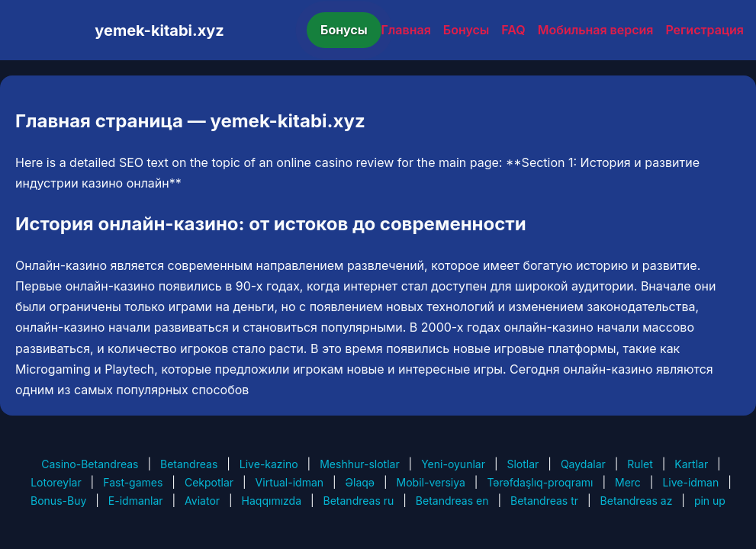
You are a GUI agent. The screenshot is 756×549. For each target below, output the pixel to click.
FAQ (513, 30)
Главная (406, 30)
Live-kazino (269, 464)
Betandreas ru (359, 501)
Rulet (640, 464)
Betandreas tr (544, 501)
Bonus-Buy (58, 501)
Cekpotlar (209, 482)
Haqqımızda (272, 501)
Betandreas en (452, 501)
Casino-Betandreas (90, 464)
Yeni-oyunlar (453, 464)
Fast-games (133, 482)
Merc (628, 482)
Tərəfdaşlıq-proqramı (540, 482)
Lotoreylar (56, 482)
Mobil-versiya (431, 482)
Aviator (202, 501)
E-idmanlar (136, 501)
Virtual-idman (290, 482)
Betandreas (189, 464)
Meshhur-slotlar (359, 464)
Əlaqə (360, 482)
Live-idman (690, 482)
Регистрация (705, 30)
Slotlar (523, 464)
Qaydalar (583, 464)
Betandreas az (637, 501)
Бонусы (344, 30)
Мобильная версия (596, 30)
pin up (710, 501)
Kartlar (691, 464)
